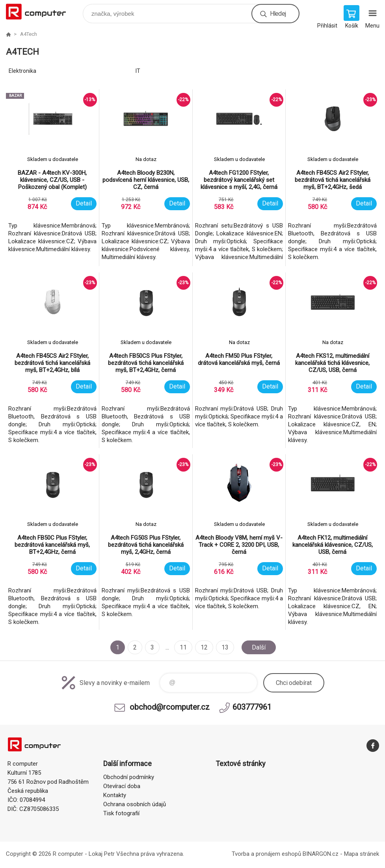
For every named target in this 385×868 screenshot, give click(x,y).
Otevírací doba (122, 786)
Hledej (278, 14)
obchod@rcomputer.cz (170, 707)
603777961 (252, 707)
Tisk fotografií (121, 813)
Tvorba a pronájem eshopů (266, 854)
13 (225, 647)
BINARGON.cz (321, 854)
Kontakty (115, 795)
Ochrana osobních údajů (135, 804)
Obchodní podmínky (129, 777)
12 (204, 647)
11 (183, 647)
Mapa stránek (362, 854)
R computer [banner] (41, 12)
